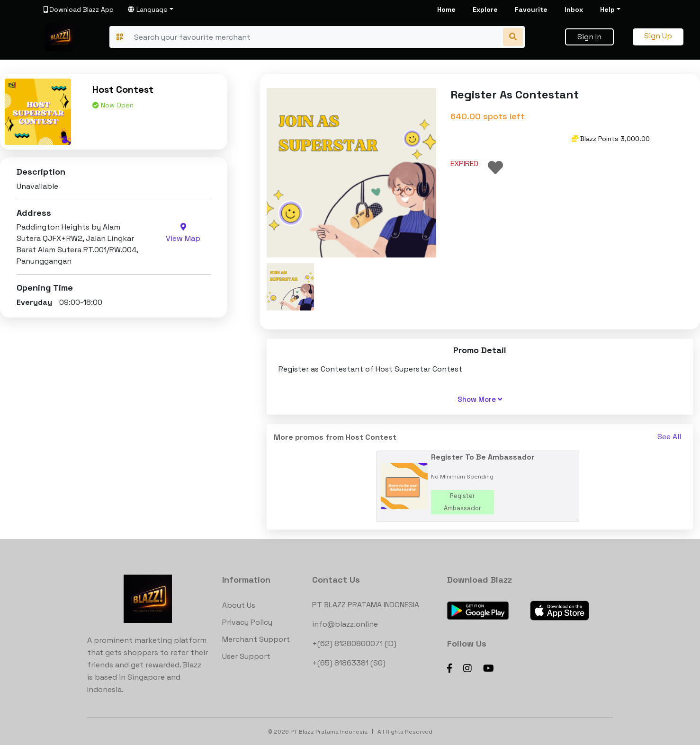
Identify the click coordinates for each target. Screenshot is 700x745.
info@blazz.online (345, 624)
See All (669, 437)
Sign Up (658, 36)
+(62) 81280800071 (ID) (354, 643)
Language (148, 9)
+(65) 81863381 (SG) (349, 663)
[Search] (316, 37)
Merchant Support (256, 639)
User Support (246, 656)
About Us (239, 605)
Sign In (589, 37)
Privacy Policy (247, 622)
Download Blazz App (79, 9)
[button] (290, 287)
